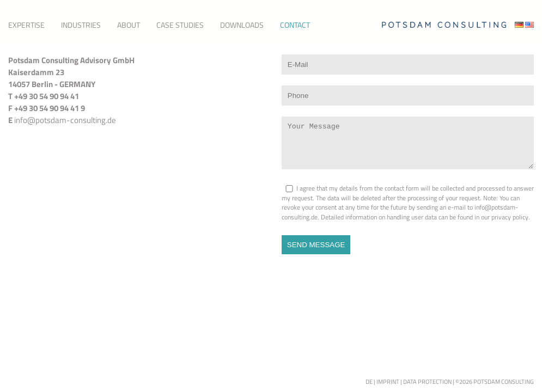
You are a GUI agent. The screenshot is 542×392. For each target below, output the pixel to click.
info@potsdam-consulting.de (65, 120)
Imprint (388, 382)
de (369, 382)
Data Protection (427, 382)
